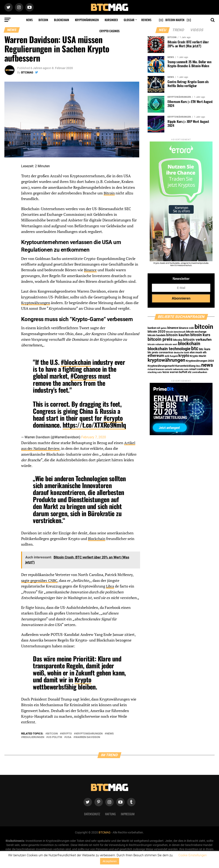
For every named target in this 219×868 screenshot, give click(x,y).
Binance (91, 270)
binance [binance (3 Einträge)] (173, 328)
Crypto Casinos (109, 31)
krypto (67, 733)
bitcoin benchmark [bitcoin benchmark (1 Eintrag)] (176, 332)
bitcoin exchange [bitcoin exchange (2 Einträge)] (196, 332)
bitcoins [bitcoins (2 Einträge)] (178, 340)
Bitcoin (43, 20)
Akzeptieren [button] (110, 861)
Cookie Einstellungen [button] (193, 855)
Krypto (83, 679)
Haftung (110, 813)
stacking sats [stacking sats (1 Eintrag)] (155, 372)
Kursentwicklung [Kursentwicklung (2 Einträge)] (185, 366)
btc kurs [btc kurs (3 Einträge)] (205, 349)
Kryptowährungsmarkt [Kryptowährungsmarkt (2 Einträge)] (161, 366)
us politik (55, 737)
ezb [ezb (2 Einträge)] (167, 356)
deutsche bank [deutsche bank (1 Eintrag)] (181, 353)
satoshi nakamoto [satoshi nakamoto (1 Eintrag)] (174, 369)
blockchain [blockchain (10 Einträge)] (189, 344)
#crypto (113, 418)
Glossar (129, 20)
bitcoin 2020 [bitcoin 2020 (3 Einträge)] (157, 332)
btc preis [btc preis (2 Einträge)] (153, 352)
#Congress (83, 376)
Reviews (146, 20)
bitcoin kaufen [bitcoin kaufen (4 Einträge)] (178, 335)
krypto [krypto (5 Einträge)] (184, 356)
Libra (110, 586)
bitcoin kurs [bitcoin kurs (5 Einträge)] (200, 335)
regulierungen (33, 737)
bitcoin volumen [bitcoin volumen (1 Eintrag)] (156, 344)
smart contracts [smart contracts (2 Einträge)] (199, 369)
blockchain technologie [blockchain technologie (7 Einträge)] (169, 349)
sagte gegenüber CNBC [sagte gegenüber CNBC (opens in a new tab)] (40, 580)
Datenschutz (92, 813)
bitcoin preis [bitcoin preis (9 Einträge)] (160, 339)
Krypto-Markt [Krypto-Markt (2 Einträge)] (198, 356)
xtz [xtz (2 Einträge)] (190, 372)
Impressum (128, 813)
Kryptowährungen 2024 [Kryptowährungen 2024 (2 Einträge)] (200, 361)
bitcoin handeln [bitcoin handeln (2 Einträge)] (157, 335)
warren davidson (88, 737)
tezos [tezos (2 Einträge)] (166, 372)
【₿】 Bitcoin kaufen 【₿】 (175, 20)
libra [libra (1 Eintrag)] (198, 366)
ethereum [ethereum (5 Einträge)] (156, 356)
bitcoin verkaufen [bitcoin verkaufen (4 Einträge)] (197, 340)
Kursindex (111, 20)
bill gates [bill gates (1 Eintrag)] (162, 328)
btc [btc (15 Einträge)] (195, 348)
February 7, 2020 (94, 437)
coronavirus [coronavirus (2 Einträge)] (166, 352)
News (29, 20)
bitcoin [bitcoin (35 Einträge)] (204, 327)
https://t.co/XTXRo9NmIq (94, 425)
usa (69, 737)
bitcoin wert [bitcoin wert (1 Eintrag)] (171, 344)
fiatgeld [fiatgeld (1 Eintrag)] (174, 356)
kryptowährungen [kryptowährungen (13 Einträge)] (166, 360)
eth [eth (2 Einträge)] (205, 352)
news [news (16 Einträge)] (207, 365)
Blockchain (62, 20)
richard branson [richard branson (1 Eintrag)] (156, 369)
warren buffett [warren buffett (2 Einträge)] (178, 372)
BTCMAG (27, 72)
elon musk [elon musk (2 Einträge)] (196, 352)
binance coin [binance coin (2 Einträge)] (186, 328)
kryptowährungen (89, 733)
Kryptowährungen (87, 20)
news (110, 733)
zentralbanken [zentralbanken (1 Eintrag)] (200, 372)
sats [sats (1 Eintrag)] (186, 369)
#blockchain (76, 362)
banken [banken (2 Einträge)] (152, 328)
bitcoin (52, 733)
